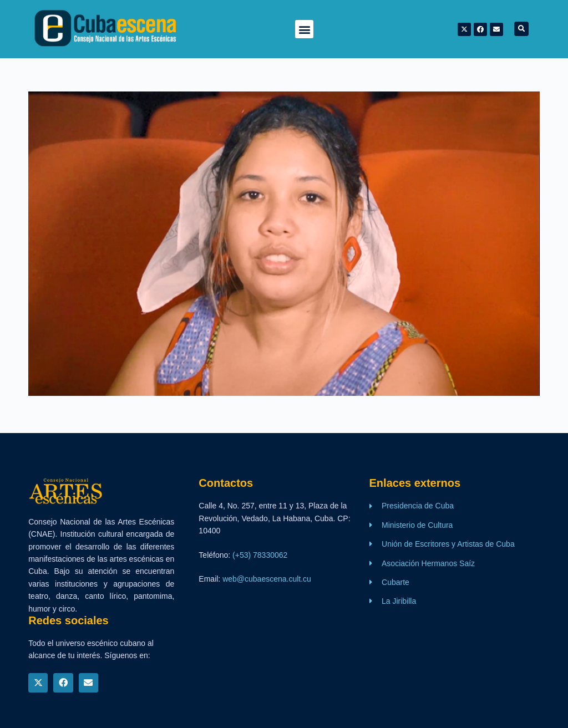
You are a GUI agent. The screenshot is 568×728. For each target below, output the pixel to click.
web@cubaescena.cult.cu (267, 579)
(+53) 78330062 (260, 555)
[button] (304, 29)
